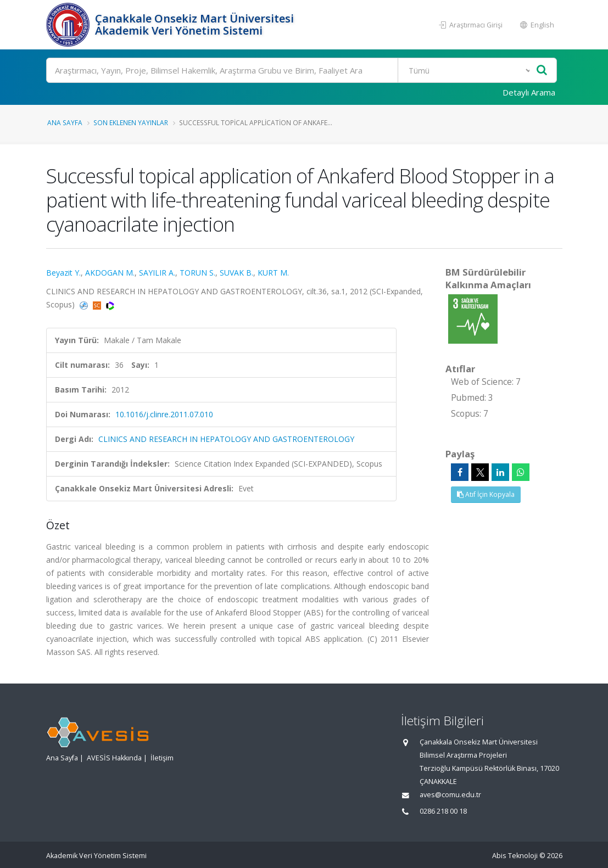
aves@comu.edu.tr (450, 795)
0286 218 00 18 (443, 811)
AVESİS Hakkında (114, 758)
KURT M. (273, 273)
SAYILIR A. (157, 273)
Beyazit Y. (63, 273)
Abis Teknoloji (515, 856)
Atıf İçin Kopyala (486, 494)
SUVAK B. (236, 273)
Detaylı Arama (529, 92)
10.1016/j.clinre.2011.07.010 (164, 414)
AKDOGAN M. (110, 273)
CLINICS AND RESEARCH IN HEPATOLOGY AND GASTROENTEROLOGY (226, 439)
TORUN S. (197, 273)
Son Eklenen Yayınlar (131, 122)
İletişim (162, 758)
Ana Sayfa (65, 122)
